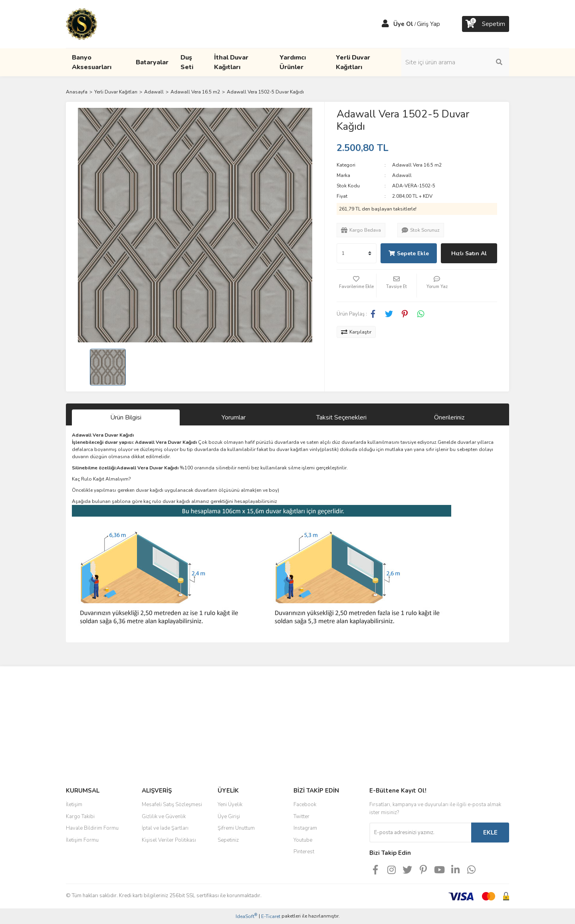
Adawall (402, 175)
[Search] (455, 62)
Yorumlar (234, 417)
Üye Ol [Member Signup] (403, 24)
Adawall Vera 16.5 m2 (417, 165)
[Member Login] (385, 24)
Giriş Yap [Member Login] (428, 24)
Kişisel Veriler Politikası (169, 840)
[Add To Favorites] (357, 286)
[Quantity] (357, 253)
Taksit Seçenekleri (341, 417)
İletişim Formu (82, 840)
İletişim (74, 805)
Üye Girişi (229, 817)
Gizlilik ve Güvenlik (164, 817)
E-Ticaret (271, 916)
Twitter (301, 817)
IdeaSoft (246, 916)
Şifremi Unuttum (236, 828)
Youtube (303, 840)
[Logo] (81, 24)
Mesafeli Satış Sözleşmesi (172, 805)
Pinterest (304, 852)
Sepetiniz (228, 840)
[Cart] (486, 24)
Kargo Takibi (80, 817)
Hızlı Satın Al (469, 253)
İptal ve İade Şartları (165, 828)
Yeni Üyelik (230, 805)
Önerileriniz (449, 417)
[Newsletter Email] (420, 833)
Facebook (305, 805)
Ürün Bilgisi (126, 417)
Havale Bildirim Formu (92, 828)
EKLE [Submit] (490, 833)
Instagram (305, 828)
